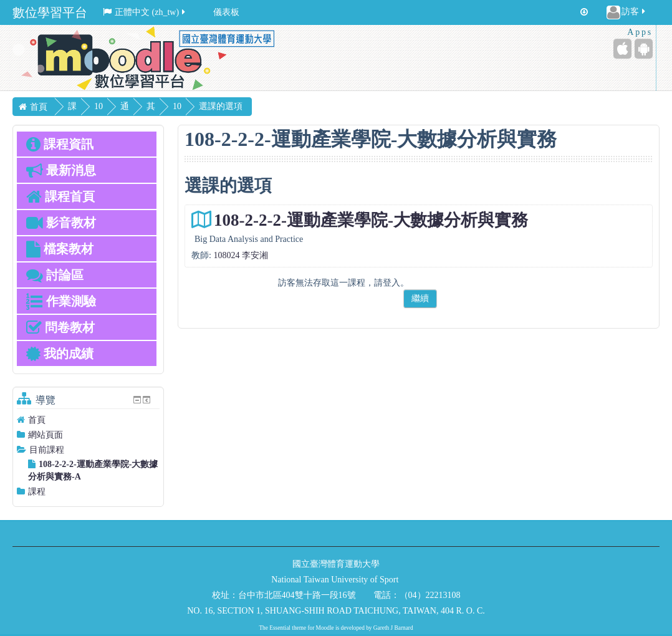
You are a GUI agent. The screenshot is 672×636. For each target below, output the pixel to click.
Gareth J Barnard (393, 628)
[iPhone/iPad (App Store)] (622, 49)
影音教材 (61, 223)
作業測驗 (61, 301)
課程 (37, 492)
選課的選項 (274, 106)
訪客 (627, 12)
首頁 (37, 420)
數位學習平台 (50, 12)
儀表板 (226, 12)
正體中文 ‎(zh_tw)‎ (145, 12)
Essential (280, 628)
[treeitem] (88, 420)
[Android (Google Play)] (644, 49)
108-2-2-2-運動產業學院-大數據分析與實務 (371, 220)
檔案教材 (60, 249)
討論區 (55, 275)
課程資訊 (60, 144)
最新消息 (61, 170)
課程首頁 (60, 196)
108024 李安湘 (241, 255)
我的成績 (60, 354)
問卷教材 (60, 327)
